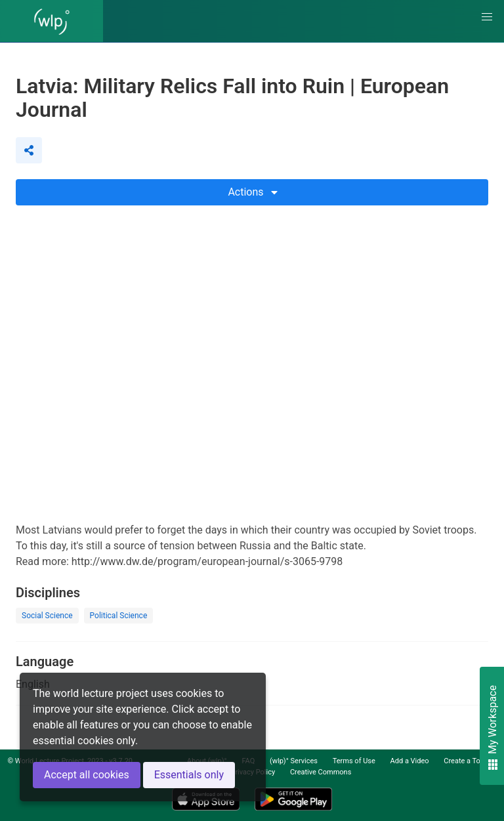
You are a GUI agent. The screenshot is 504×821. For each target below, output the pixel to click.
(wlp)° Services (294, 761)
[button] (487, 17)
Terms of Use (354, 761)
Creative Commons (321, 772)
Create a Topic (467, 761)
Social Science (47, 616)
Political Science (119, 616)
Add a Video (410, 761)
